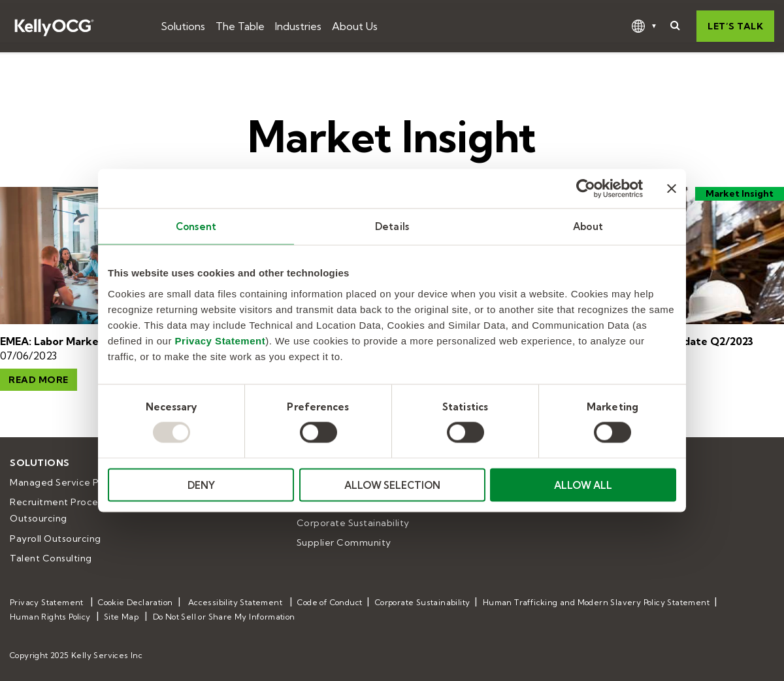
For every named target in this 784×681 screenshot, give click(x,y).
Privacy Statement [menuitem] (47, 602)
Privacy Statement (220, 340)
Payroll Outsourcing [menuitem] (56, 539)
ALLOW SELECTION (392, 485)
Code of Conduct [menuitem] (330, 602)
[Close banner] (672, 189)
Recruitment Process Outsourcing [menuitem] (59, 510)
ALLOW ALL (583, 485)
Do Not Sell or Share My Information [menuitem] (224, 617)
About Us (355, 26)
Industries (298, 26)
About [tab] (588, 226)
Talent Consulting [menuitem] (51, 558)
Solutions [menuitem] (40, 463)
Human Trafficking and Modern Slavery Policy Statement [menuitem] (596, 602)
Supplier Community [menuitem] (344, 542)
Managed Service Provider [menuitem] (71, 482)
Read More (39, 380)
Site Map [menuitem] (121, 617)
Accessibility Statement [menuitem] (235, 602)
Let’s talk (735, 26)
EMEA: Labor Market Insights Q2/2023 (96, 341)
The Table (240, 26)
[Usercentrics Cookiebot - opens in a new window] (586, 189)
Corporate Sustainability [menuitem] (353, 523)
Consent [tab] (196, 226)
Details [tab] (392, 226)
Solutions (183, 26)
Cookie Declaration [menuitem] (135, 602)
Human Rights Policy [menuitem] (50, 617)
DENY (201, 485)
